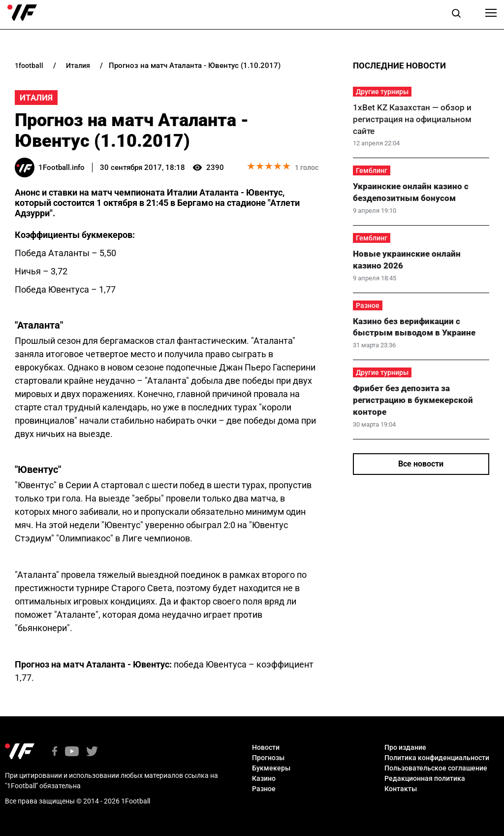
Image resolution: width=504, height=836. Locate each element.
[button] (456, 15)
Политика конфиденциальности (437, 758)
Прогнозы (268, 758)
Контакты (401, 789)
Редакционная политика (425, 778)
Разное (368, 305)
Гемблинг (372, 170)
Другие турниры (382, 92)
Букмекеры (271, 768)
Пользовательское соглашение (436, 768)
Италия (36, 98)
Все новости (421, 464)
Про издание (405, 747)
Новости (266, 747)
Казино (264, 778)
